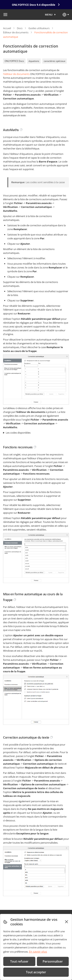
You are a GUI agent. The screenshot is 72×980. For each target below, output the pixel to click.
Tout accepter (36, 972)
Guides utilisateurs (39, 28)
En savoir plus (38, 952)
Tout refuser (19, 961)
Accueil (7, 28)
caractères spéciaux (55, 61)
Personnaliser (53, 961)
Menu (49, 15)
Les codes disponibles (18, 433)
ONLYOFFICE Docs (14, 61)
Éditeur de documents (16, 32)
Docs (20, 28)
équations (34, 61)
